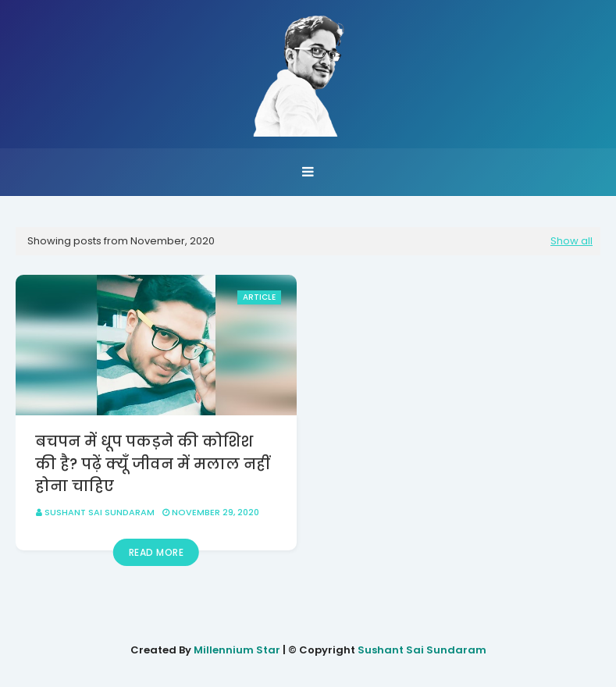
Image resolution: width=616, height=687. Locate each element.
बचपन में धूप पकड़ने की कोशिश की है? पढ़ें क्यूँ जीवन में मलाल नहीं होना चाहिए (152, 464)
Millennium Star (237, 650)
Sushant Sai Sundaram (100, 512)
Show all (571, 241)
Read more (157, 552)
